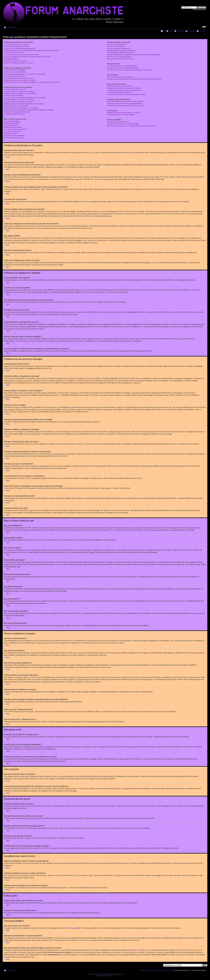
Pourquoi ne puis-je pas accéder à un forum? (19, 102)
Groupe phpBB (75, 928)
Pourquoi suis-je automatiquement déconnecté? (20, 48)
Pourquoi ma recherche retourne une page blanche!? (124, 90)
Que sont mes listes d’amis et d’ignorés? (120, 77)
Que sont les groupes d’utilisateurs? (119, 48)
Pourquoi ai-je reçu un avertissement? (16, 106)
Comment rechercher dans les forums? (120, 86)
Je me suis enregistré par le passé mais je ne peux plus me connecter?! (27, 57)
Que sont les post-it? (11, 133)
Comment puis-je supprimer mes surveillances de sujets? (126, 105)
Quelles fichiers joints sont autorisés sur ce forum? (123, 113)
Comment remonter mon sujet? (14, 114)
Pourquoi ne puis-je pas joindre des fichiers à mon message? (24, 104)
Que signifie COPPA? (11, 59)
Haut (8, 157)
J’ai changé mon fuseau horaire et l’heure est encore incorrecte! (25, 74)
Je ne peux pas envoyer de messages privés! (122, 66)
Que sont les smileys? (11, 125)
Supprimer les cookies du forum (163, 970)
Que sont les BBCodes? (12, 121)
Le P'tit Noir (181, 31)
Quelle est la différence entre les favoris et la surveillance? (126, 101)
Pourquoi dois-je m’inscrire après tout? (17, 46)
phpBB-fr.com (110, 976)
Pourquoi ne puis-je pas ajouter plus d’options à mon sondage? (25, 98)
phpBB (97, 974)
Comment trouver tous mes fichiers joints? (121, 115)
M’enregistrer (192, 31)
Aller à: (160, 965)
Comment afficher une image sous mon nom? (19, 78)
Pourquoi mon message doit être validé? (17, 112)
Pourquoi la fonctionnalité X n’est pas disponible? (123, 124)
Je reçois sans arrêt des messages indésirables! (123, 68)
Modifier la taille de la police (204, 27)
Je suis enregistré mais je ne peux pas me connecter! (21, 55)
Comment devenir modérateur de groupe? (121, 52)
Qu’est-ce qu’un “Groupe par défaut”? (119, 57)
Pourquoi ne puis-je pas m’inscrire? (16, 61)
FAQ (164, 31)
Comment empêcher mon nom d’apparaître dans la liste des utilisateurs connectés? (31, 50)
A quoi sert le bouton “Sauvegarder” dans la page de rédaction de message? (29, 110)
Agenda (171, 31)
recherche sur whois (137, 950)
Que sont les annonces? (12, 131)
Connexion (202, 31)
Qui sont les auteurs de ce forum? (118, 122)
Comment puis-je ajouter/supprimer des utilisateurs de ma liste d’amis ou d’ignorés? (134, 79)
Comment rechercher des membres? (119, 92)
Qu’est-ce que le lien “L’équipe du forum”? (121, 59)
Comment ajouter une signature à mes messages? (20, 93)
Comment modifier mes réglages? (15, 70)
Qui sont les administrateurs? (117, 44)
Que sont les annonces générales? (15, 129)
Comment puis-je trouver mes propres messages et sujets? (126, 94)
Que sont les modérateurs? (116, 46)
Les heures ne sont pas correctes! (15, 72)
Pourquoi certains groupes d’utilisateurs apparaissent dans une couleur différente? (134, 55)
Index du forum (12, 27)
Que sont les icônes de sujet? (14, 138)
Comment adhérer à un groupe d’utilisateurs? (122, 50)
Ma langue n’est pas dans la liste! (15, 76)
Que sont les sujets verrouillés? (14, 135)
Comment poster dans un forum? (15, 89)
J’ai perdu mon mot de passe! (14, 52)
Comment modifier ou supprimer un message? (19, 91)
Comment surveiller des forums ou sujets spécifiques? (125, 103)
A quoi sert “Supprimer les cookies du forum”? (19, 63)
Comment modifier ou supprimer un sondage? (19, 100)
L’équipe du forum (146, 970)
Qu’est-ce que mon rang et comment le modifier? (20, 80)
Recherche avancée (199, 10)
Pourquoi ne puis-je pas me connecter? (17, 44)
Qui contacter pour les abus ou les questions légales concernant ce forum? (131, 126)
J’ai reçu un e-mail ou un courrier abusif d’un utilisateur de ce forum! (129, 70)
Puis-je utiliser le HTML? (12, 123)
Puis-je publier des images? (13, 127)
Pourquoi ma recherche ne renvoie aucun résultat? (124, 88)
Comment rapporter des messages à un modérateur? (21, 108)
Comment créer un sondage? (14, 95)
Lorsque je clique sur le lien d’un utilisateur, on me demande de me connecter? (32, 82)
